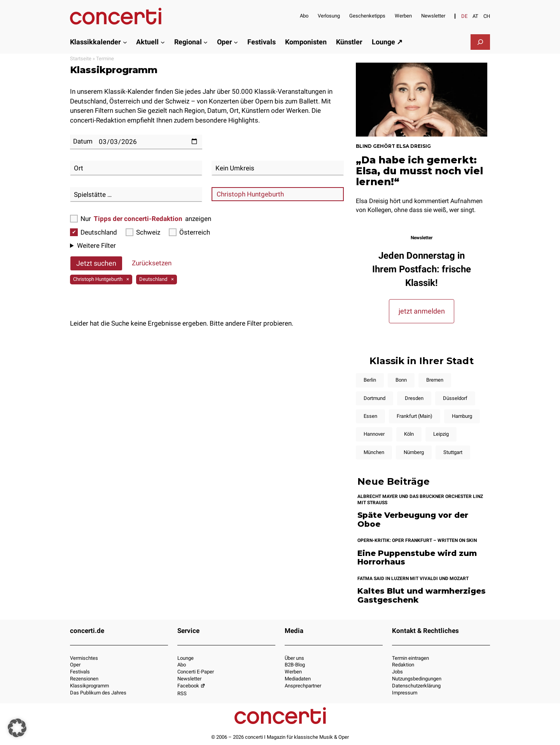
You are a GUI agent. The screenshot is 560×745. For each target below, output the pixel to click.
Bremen (435, 380)
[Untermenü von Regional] (206, 42)
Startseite (81, 59)
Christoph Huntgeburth (98, 279)
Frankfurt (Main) (415, 416)
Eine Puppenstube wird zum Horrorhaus (417, 558)
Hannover (374, 434)
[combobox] (136, 168)
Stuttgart (453, 452)
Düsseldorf (455, 398)
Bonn (401, 380)
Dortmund (374, 398)
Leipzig (441, 434)
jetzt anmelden (422, 311)
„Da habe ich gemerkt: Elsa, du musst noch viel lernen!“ (419, 171)
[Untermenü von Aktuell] (163, 42)
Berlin (370, 380)
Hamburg (462, 416)
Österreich (189, 232)
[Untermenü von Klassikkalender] (125, 42)
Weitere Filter (96, 245)
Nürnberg (414, 452)
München (374, 452)
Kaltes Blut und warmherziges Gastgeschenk (422, 595)
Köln (409, 434)
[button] (17, 728)
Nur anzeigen (141, 219)
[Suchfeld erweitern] (480, 42)
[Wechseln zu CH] (487, 16)
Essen (370, 416)
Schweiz (143, 232)
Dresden (414, 398)
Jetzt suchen (96, 263)
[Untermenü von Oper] (236, 42)
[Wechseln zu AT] (475, 16)
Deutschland (94, 232)
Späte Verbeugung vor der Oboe (413, 520)
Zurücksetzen (152, 263)
